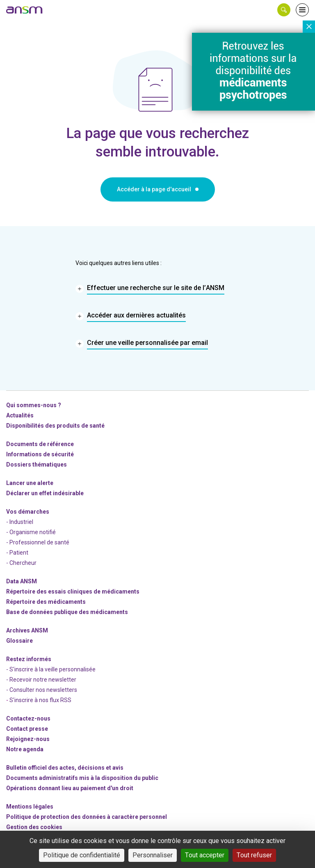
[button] (284, 10)
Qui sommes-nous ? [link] (34, 405)
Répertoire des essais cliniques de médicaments (73, 592)
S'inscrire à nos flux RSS (40, 700)
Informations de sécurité (40, 454)
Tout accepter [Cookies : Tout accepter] (205, 855)
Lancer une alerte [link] (30, 483)
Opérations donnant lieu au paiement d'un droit (70, 788)
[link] (25, 10)
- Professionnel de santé (38, 542)
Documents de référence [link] (40, 444)
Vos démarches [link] (28, 512)
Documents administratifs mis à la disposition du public (82, 778)
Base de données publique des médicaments (67, 612)
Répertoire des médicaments (46, 602)
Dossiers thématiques (37, 465)
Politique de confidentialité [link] (82, 855)
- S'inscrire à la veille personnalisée (51, 669)
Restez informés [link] (29, 659)
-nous (28, 739)
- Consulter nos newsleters (42, 690)
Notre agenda (25, 749)
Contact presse (27, 729)
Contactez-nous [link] (28, 718)
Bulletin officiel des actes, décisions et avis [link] (65, 768)
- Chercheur (21, 563)
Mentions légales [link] (30, 807)
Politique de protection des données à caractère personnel (87, 817)
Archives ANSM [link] (27, 630)
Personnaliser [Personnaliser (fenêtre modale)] (153, 855)
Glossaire (19, 641)
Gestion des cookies (34, 827)
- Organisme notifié (31, 532)
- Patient (17, 553)
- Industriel (20, 522)
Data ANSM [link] (22, 581)
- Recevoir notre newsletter (41, 680)
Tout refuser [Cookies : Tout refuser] (254, 855)
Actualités (20, 415)
